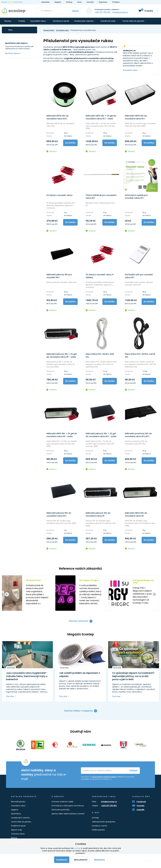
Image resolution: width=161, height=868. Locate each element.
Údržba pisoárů (98, 830)
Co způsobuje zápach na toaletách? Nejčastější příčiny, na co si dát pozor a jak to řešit (133, 676)
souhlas (77, 848)
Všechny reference (78, 621)
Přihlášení (116, 2)
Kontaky (95, 818)
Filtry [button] (10, 30)
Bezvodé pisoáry (18, 802)
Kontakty (90, 2)
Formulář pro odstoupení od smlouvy (68, 806)
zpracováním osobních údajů (104, 777)
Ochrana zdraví (18, 834)
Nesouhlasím (81, 860)
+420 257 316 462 (102, 12)
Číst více (10, 696)
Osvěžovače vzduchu (21, 818)
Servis (79, 2)
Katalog (69, 2)
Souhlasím (62, 860)
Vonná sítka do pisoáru (21, 822)
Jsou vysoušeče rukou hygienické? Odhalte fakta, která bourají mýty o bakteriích (27, 676)
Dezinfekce (16, 814)
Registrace (103, 2)
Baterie (14, 838)
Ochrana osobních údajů (62, 802)
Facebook (141, 802)
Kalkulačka (46, 2)
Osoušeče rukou (130, 70)
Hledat (75, 11)
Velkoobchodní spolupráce (104, 822)
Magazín (58, 2)
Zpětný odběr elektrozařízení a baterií (68, 814)
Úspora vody (16, 830)
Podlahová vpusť (18, 826)
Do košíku (70, 143)
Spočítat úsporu (13, 53)
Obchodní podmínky (61, 810)
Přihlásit (134, 771)
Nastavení (100, 860)
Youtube (140, 806)
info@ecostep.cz (120, 12)
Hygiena (15, 810)
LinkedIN (140, 810)
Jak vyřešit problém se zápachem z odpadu (80, 675)
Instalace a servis (99, 826)
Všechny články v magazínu (78, 711)
